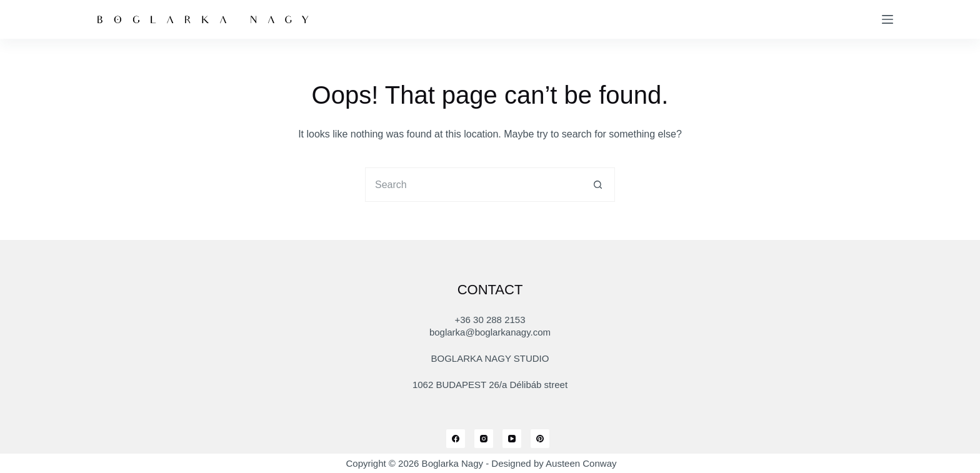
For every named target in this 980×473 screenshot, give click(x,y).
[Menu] (887, 19)
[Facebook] (456, 439)
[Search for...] (473, 185)
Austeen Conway (581, 463)
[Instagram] (484, 439)
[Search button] (598, 185)
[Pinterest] (540, 439)
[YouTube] (512, 439)
